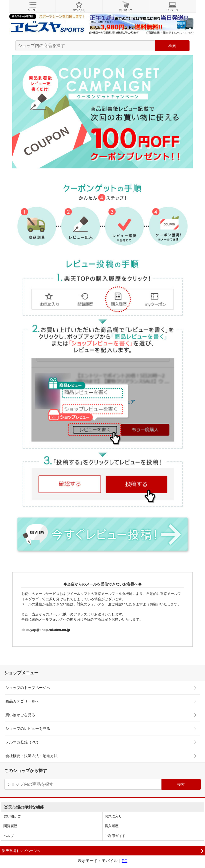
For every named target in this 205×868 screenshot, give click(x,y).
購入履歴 (112, 826)
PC (125, 861)
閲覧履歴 (10, 826)
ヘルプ (9, 836)
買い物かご (12, 816)
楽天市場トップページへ (21, 851)
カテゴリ (32, 6)
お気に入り (79, 6)
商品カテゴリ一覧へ (22, 701)
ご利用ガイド (115, 836)
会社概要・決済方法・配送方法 (31, 756)
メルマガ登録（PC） (23, 742)
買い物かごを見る (20, 715)
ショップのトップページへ (28, 688)
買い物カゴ (126, 6)
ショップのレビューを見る (28, 728)
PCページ (172, 6)
